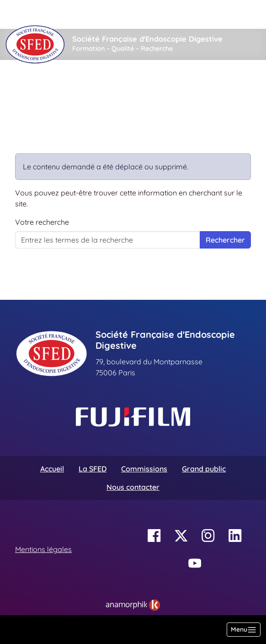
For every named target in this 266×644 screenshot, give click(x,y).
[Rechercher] (67, 14)
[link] (133, 605)
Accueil (29, 87)
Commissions (144, 469)
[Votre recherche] (108, 240)
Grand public (204, 469)
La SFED (93, 469)
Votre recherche (42, 222)
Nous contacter (133, 487)
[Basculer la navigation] (244, 630)
